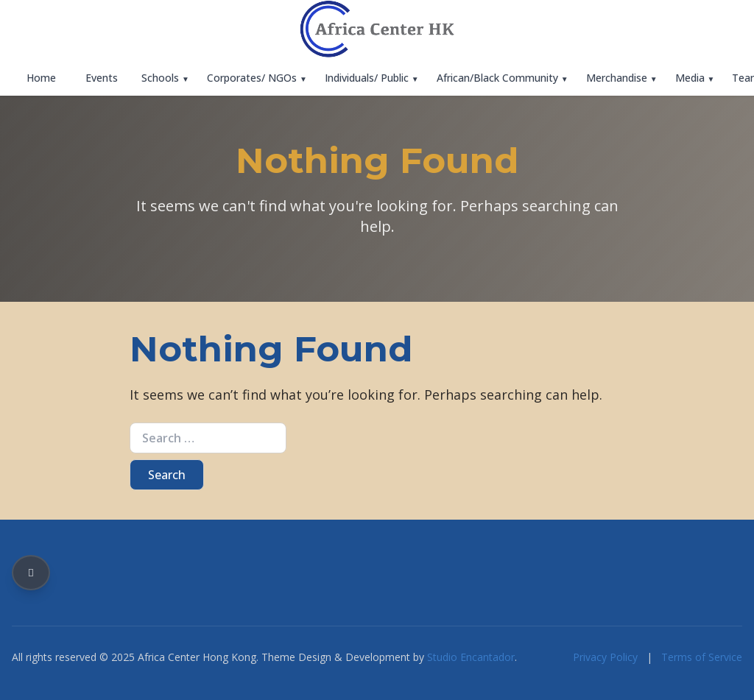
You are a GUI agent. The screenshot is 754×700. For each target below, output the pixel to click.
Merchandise (617, 78)
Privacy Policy (605, 657)
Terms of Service (702, 657)
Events (102, 78)
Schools (160, 78)
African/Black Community (497, 78)
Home (41, 78)
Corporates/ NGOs (252, 78)
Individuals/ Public (367, 78)
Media (690, 78)
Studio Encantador (471, 657)
